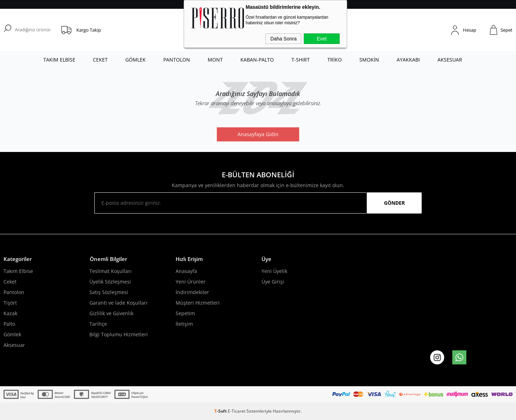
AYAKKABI (408, 60)
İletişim (184, 324)
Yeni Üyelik (274, 271)
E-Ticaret (237, 411)
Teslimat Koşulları (111, 271)
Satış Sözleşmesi (109, 292)
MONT (215, 60)
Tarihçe (98, 324)
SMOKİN (369, 60)
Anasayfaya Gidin (258, 134)
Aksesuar (14, 345)
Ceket (10, 282)
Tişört (10, 303)
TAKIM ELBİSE (59, 60)
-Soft (221, 411)
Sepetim (185, 313)
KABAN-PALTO (257, 60)
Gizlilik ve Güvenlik (111, 313)
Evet (322, 39)
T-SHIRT (301, 60)
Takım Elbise (18, 271)
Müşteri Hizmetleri (198, 303)
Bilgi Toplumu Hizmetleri (119, 334)
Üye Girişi (273, 282)
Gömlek (12, 334)
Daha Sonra (284, 39)
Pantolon (14, 292)
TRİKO (335, 60)
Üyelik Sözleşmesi (110, 282)
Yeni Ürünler (191, 282)
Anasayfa (186, 271)
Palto (9, 324)
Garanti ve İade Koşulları (118, 303)
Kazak (10, 313)
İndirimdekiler (192, 292)
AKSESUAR (450, 60)
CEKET (100, 60)
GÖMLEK (136, 60)
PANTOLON (177, 60)
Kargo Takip (89, 30)
